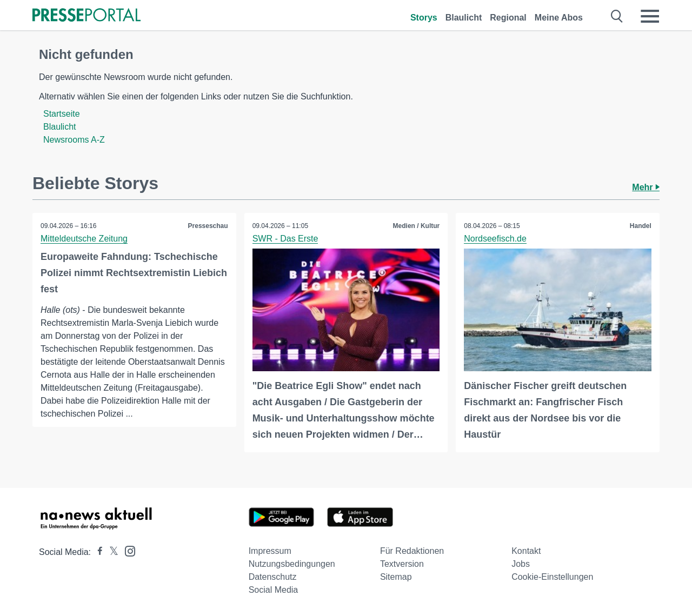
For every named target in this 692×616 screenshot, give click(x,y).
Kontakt (526, 551)
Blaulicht (464, 18)
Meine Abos (559, 18)
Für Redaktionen (412, 551)
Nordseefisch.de (495, 239)
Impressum (270, 551)
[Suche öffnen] (617, 16)
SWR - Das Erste (285, 239)
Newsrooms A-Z (74, 140)
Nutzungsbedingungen (292, 564)
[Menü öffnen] (650, 16)
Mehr (646, 187)
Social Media (274, 590)
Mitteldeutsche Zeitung (84, 239)
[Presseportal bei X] (111, 552)
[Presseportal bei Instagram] (127, 550)
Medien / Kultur (417, 226)
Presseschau (208, 226)
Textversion (402, 564)
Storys (424, 18)
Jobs (521, 564)
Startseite (62, 114)
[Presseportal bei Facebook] (97, 552)
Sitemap (396, 577)
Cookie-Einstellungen (552, 577)
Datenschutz (273, 577)
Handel (641, 226)
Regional (508, 18)
